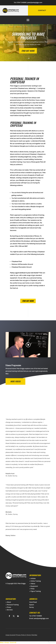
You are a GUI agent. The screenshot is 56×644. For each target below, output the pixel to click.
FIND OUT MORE (28, 51)
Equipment (34, 586)
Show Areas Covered (8, 643)
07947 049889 (21, 3)
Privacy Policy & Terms (23, 635)
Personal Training (13, 605)
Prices (9, 607)
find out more (28, 301)
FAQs (32, 589)
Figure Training (36, 591)
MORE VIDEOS (15, 381)
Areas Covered (10, 635)
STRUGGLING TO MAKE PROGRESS (28, 36)
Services (10, 610)
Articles (33, 578)
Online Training (36, 581)
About (9, 602)
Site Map (34, 635)
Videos (33, 584)
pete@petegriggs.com (35, 3)
